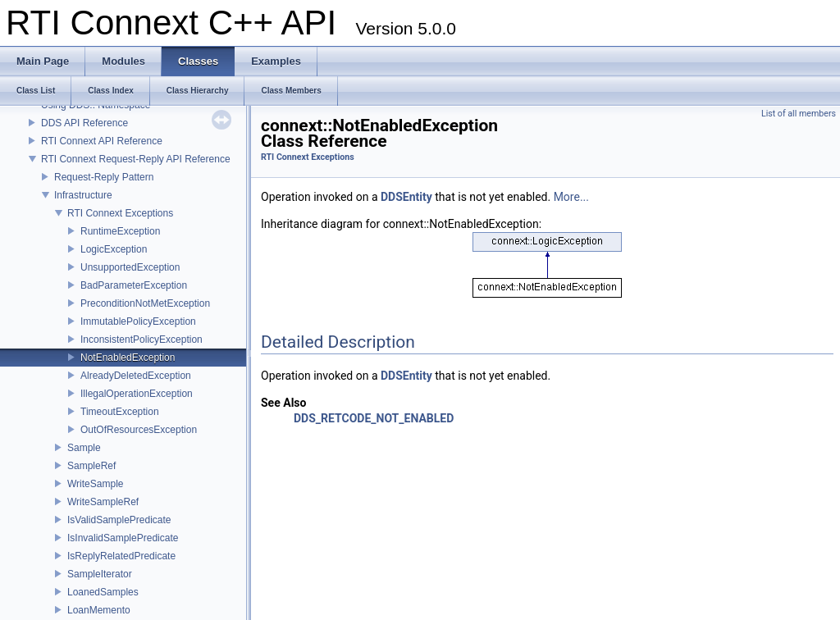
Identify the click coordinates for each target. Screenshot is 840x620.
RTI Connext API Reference (102, 141)
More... (571, 197)
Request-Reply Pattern (104, 177)
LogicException (114, 249)
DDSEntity (406, 197)
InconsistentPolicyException (142, 340)
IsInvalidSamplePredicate (123, 538)
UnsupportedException (130, 267)
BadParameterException (134, 285)
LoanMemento (99, 610)
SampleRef (91, 466)
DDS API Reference (84, 123)
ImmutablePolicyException (138, 321)
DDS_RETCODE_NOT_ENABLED (374, 418)
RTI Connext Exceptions (120, 213)
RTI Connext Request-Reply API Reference (136, 159)
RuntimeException (120, 231)
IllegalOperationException (137, 394)
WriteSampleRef (103, 502)
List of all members (799, 114)
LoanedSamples (103, 592)
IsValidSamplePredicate (119, 520)
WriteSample (95, 484)
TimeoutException (120, 412)
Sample (84, 448)
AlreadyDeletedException (136, 376)
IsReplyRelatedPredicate (121, 556)
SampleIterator (100, 574)
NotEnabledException (128, 358)
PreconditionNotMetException (145, 303)
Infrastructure (83, 195)
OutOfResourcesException (139, 430)
